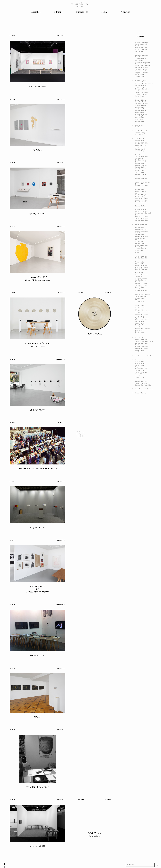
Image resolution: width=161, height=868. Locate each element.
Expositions (82, 12)
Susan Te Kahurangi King (144, 810)
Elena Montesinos (141, 714)
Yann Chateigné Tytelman (144, 858)
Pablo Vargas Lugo (142, 841)
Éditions (58, 12)
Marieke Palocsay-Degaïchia (142, 744)
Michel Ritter (140, 767)
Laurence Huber (141, 643)
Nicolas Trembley (141, 815)
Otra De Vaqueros (141, 738)
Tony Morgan (139, 716)
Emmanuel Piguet (141, 752)
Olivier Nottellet (142, 727)
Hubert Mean (139, 703)
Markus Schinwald (141, 783)
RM (136, 769)
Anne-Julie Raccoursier (144, 763)
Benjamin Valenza (141, 836)
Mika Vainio (139, 830)
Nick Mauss (139, 702)
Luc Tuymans (139, 821)
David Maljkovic (141, 693)
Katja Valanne (140, 834)
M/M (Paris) (139, 710)
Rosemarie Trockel (142, 817)
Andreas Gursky (141, 618)
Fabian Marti (140, 696)
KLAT (137, 662)
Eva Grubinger (140, 616)
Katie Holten (140, 639)
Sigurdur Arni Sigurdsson (140, 795)
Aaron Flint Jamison (142, 651)
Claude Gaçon (140, 607)
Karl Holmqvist (141, 638)
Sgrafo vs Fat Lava (142, 787)
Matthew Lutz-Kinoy (142, 689)
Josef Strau (139, 801)
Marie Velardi (140, 843)
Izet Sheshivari (141, 789)
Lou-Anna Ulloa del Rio (144, 825)
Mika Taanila (140, 807)
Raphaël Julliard (141, 655)
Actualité (36, 12)
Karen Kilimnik (141, 660)
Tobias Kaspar (140, 658)
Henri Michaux (140, 707)
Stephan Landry (141, 678)
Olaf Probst (139, 756)
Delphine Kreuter (141, 669)
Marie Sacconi (140, 774)
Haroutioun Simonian (142, 797)
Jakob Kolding (140, 666)
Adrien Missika (141, 709)
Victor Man (139, 695)
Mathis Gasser (140, 609)
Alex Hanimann (140, 624)
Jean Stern (139, 799)
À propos (125, 12)
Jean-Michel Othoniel (143, 736)
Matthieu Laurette (142, 680)
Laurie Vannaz (140, 839)
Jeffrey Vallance (141, 838)
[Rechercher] (158, 865)
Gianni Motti (140, 719)
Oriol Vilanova (141, 846)
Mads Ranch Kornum (142, 667)
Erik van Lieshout (142, 685)
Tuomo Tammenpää (141, 808)
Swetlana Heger (141, 629)
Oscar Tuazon (140, 819)
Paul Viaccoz (140, 845)
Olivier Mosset (141, 718)
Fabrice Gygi (140, 620)
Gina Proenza (140, 758)
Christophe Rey (141, 765)
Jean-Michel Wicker (142, 850)
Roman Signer (140, 792)
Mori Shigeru (140, 790)
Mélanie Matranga (141, 700)
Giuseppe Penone (141, 747)
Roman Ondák (139, 731)
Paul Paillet (140, 742)
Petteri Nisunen (141, 725)
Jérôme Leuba (140, 684)
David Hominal (140, 641)
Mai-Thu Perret (141, 749)
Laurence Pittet (141, 754)
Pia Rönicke (139, 771)
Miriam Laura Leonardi (143, 682)
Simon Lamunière (141, 677)
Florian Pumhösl (141, 759)
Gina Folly (139, 603)
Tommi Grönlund (141, 614)
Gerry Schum (139, 785)
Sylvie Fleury (140, 602)
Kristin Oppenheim (142, 734)
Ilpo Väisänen (140, 832)
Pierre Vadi (139, 829)
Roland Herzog (140, 632)
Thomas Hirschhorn (142, 634)
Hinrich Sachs (140, 776)
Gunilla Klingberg (142, 664)
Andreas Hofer (140, 636)
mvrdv (137, 721)
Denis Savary (140, 778)
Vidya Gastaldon (141, 611)
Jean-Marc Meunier (142, 705)
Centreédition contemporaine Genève (80, 5)
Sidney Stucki (140, 803)
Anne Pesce (139, 751)
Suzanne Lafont (141, 675)
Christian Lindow (141, 687)
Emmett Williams (141, 852)
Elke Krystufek (141, 671)
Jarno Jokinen (140, 653)
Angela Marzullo (141, 698)
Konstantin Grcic (141, 613)
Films (104, 12)
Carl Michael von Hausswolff (141, 626)
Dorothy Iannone (141, 647)
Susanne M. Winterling (143, 854)
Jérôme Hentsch (141, 631)
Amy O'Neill (139, 733)
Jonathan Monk (140, 712)
